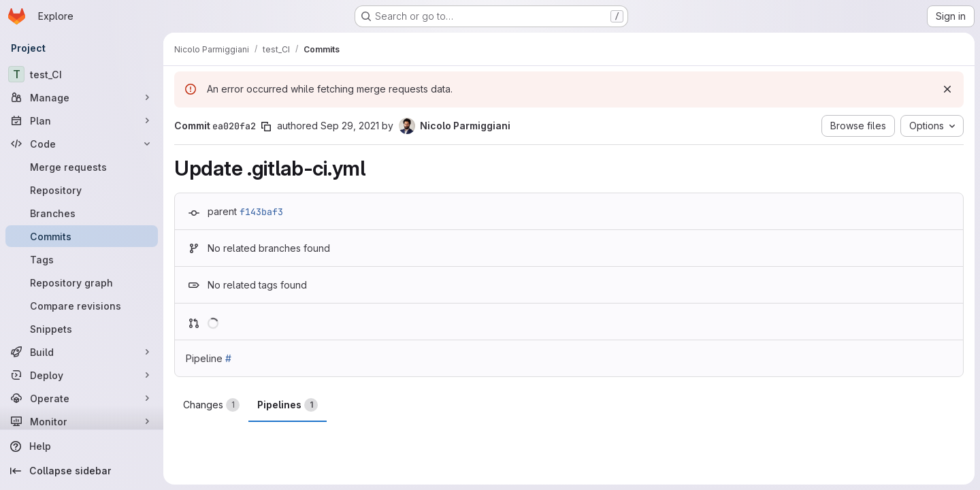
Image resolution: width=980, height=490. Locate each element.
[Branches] (82, 213)
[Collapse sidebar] (82, 471)
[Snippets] (82, 329)
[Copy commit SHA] (266, 127)
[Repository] (82, 190)
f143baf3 (261, 212)
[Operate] (82, 398)
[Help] (82, 446)
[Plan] (82, 120)
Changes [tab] (211, 405)
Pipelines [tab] (288, 405)
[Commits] (82, 236)
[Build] (82, 352)
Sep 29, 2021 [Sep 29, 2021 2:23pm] (350, 126)
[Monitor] (82, 421)
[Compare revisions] (82, 306)
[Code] (82, 144)
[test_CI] (82, 74)
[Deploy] (82, 375)
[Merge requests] (82, 167)
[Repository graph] (82, 282)
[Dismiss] (947, 89)
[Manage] (82, 97)
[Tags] (82, 259)
